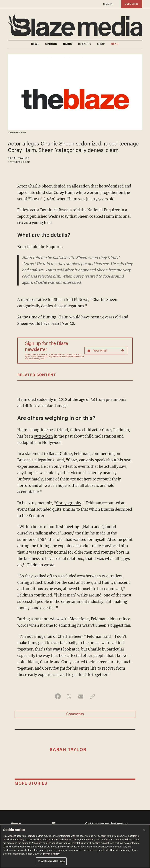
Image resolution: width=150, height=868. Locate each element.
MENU (115, 44)
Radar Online (60, 454)
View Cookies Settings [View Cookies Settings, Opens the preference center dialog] (51, 861)
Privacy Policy (57, 355)
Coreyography (69, 503)
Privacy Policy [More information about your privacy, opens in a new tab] (51, 854)
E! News (81, 300)
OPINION (51, 44)
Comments (75, 714)
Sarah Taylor (19, 158)
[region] (75, 846)
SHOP (101, 44)
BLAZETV (85, 44)
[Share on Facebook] (58, 696)
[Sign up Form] (106, 351)
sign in (108, 4)
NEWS (35, 44)
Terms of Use (72, 355)
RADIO (68, 44)
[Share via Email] (81, 696)
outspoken (43, 436)
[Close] (144, 830)
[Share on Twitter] (69, 696)
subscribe (132, 4)
